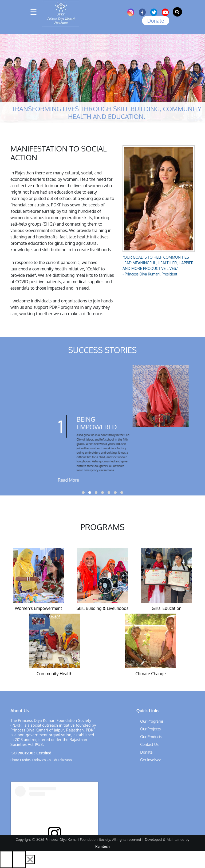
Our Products (151, 737)
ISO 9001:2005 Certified (31, 753)
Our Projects (150, 729)
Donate (155, 21)
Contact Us (149, 744)
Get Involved (151, 760)
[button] (83, 493)
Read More (133, 480)
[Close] (30, 859)
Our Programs (152, 721)
